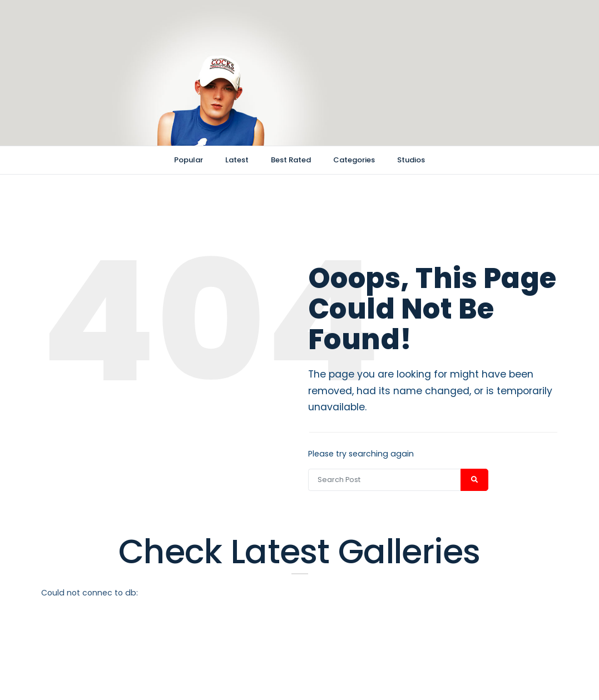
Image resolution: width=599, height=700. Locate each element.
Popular (189, 160)
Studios (411, 160)
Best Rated (291, 160)
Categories (354, 160)
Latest (237, 160)
